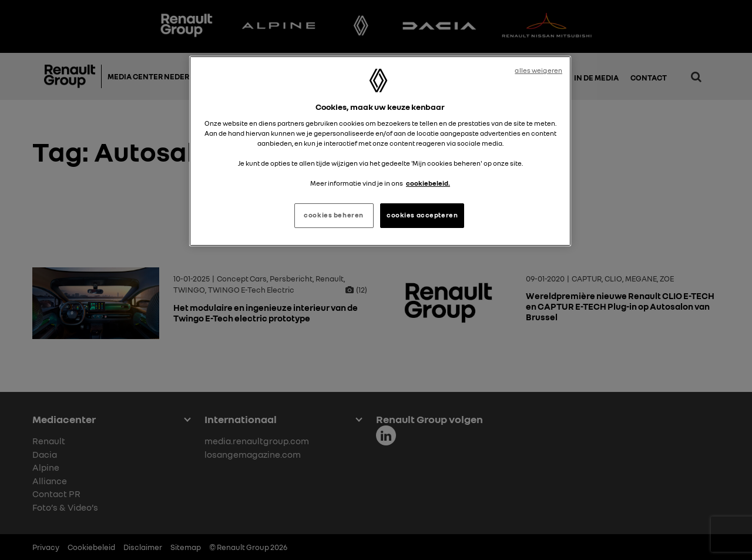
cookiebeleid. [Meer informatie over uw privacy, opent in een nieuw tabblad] (428, 183)
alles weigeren (538, 71)
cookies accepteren (422, 215)
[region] (380, 151)
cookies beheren (334, 215)
